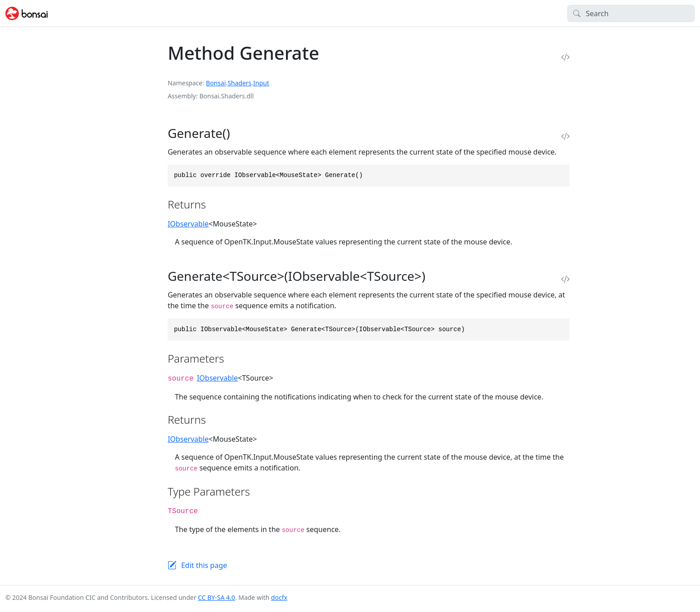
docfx (279, 597)
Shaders (239, 83)
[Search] (631, 13)
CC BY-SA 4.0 (216, 597)
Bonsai (216, 83)
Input (261, 83)
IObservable (188, 224)
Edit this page (204, 565)
